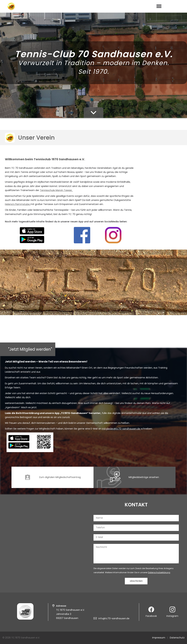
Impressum (159, 638)
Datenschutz (177, 638)
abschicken (136, 581)
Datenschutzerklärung (159, 572)
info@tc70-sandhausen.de (114, 618)
